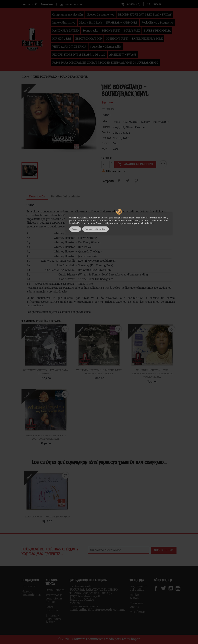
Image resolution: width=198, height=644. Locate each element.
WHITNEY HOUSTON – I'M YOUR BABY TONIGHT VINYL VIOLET (99, 372)
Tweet (127, 181)
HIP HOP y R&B (62, 39)
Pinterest (136, 181)
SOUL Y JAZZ (132, 31)
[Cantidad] (105, 164)
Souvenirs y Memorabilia (106, 47)
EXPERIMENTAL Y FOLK (147, 39)
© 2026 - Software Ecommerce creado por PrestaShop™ (99, 639)
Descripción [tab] (37, 196)
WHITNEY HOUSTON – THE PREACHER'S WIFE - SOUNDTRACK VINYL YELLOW (152, 374)
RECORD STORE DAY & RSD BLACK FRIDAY (145, 15)
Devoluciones (55, 590)
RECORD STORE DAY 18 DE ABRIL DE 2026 (79, 55)
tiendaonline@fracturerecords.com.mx (97, 610)
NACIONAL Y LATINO (65, 31)
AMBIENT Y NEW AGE (123, 55)
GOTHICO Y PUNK (117, 39)
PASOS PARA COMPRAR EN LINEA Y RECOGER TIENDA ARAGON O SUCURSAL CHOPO (105, 63)
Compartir (119, 181)
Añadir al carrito (135, 164)
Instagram (182, 588)
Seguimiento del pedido (138, 588)
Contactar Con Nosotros (37, 4)
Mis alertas (138, 612)
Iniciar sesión (134, 596)
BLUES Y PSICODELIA (157, 31)
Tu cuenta (137, 580)
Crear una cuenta (136, 605)
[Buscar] (161, 4)
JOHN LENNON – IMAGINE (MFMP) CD (47, 517)
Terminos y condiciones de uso (54, 598)
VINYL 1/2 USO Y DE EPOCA (69, 47)
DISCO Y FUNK (111, 31)
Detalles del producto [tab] (65, 196)
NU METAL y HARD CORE (122, 23)
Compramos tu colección (68, 15)
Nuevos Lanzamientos (100, 15)
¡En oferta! (29, 586)
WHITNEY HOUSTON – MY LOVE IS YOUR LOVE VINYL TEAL (46, 437)
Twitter (165, 588)
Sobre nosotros (52, 609)
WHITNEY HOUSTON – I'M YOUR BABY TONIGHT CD (46, 372)
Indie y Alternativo (64, 23)
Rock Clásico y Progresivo (157, 23)
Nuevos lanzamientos (31, 593)
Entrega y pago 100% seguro (53, 619)
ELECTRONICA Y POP (89, 39)
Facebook (159, 588)
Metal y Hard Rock (91, 23)
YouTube (173, 588)
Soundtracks (90, 31)
